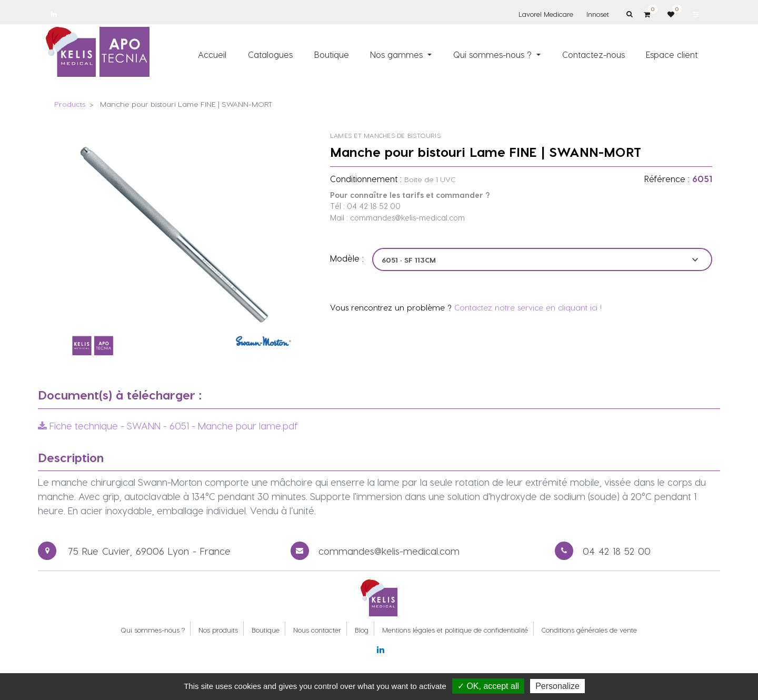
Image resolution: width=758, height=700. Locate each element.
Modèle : (347, 258)
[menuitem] (213, 54)
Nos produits (218, 630)
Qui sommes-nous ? (153, 630)
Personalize (557, 686)
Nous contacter (317, 630)
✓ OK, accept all (488, 686)
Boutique (266, 630)
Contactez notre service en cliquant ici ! (528, 307)
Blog (362, 630)
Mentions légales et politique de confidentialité (455, 630)
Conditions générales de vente (589, 630)
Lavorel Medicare (546, 14)
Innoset (598, 14)
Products (70, 104)
